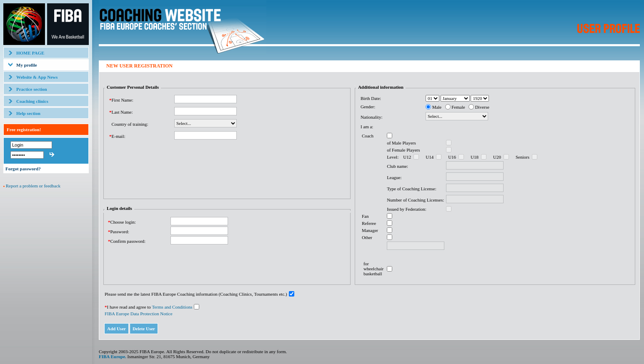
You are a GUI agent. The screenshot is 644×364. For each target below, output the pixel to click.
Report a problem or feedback (33, 186)
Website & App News (37, 77)
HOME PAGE (30, 53)
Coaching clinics (32, 101)
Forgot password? (23, 169)
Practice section (32, 89)
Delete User (144, 329)
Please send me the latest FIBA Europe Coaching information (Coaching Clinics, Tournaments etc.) (196, 294)
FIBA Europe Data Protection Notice (139, 314)
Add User (117, 329)
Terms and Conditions (172, 307)
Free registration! (24, 130)
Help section (28, 113)
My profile (27, 65)
